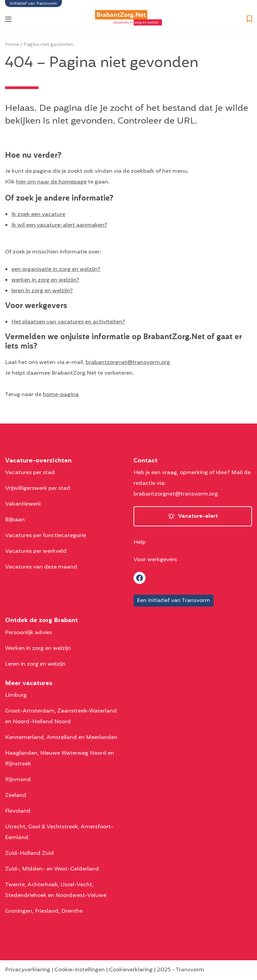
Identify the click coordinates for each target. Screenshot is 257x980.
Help (140, 542)
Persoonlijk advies (28, 633)
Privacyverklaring (28, 970)
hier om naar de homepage (51, 182)
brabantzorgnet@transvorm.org (128, 363)
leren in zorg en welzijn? (42, 291)
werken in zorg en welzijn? (45, 280)
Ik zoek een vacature (38, 215)
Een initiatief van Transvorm (174, 601)
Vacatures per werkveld (36, 551)
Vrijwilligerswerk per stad (38, 488)
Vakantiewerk (23, 504)
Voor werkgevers (155, 560)
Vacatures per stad (30, 473)
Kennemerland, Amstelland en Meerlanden (61, 738)
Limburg (16, 695)
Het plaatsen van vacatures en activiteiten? (68, 322)
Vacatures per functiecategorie (46, 536)
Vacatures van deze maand (41, 567)
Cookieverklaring (131, 970)
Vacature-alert (198, 516)
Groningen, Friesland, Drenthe (44, 911)
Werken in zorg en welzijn (38, 649)
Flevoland (18, 811)
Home (12, 45)
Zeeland (16, 796)
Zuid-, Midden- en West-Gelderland (52, 869)
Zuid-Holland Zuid (29, 853)
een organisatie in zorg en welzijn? (56, 270)
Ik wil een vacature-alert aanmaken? (59, 225)
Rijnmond (18, 780)
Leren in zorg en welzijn (35, 664)
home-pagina (61, 395)
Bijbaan (15, 520)
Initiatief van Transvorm (33, 4)
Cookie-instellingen (80, 970)
